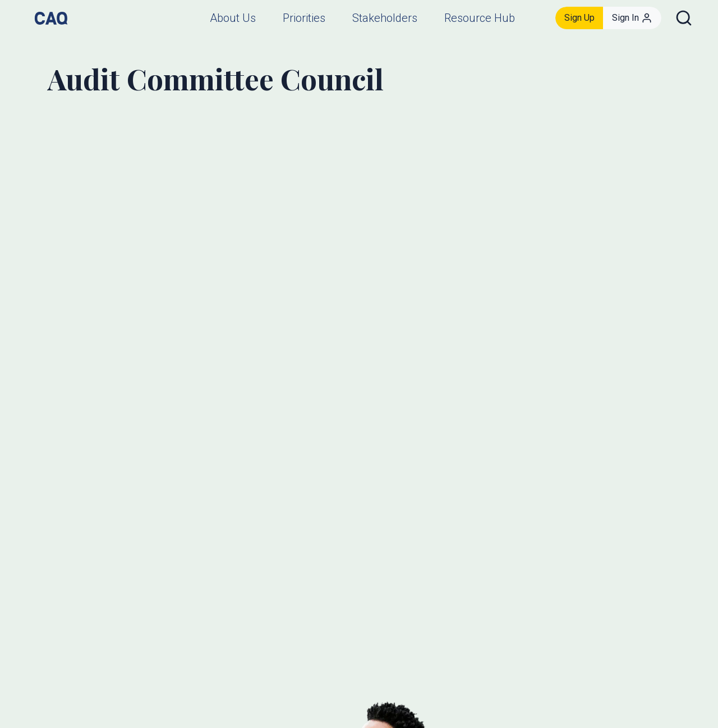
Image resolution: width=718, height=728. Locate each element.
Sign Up (579, 18)
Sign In (632, 18)
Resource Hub (480, 18)
